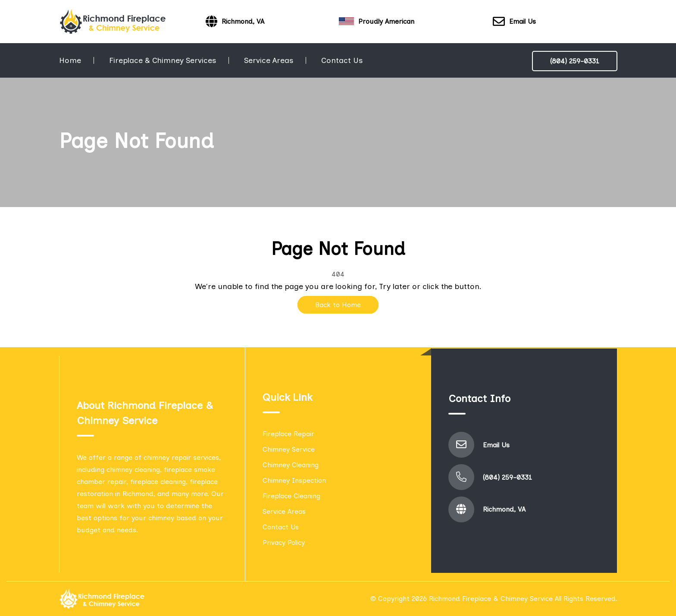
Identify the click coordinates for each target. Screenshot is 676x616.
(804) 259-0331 (575, 61)
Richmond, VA (504, 509)
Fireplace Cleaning (291, 496)
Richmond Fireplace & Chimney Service (491, 599)
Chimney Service (289, 449)
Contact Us (342, 60)
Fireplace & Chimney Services (163, 60)
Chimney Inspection (294, 480)
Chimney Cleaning (291, 465)
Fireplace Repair (288, 434)
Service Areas (269, 60)
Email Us (514, 22)
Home (70, 60)
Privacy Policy (284, 542)
